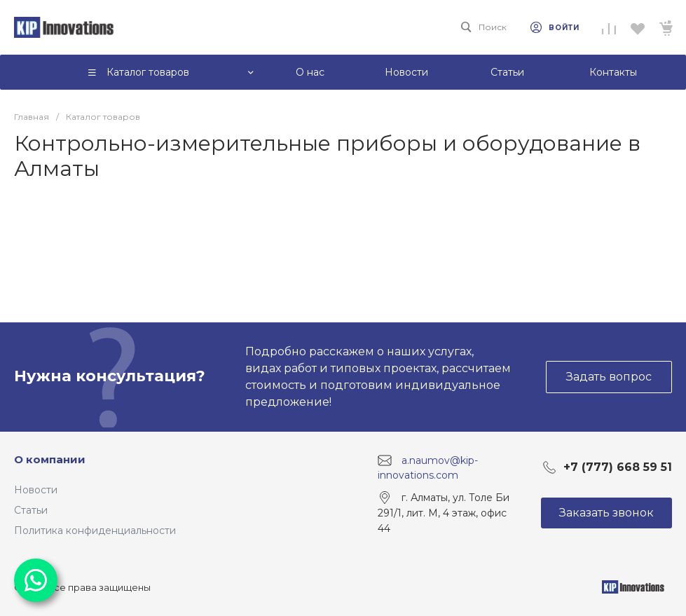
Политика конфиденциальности (95, 531)
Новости (36, 490)
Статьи (31, 510)
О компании (50, 459)
